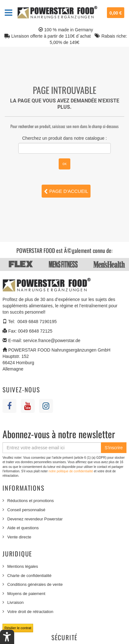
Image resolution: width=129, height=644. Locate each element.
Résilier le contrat (18, 628)
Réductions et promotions (30, 501)
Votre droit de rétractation (30, 612)
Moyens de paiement (26, 594)
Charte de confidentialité (29, 576)
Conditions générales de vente (35, 584)
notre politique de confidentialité (71, 471)
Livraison (15, 602)
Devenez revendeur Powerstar (35, 519)
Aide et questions (23, 528)
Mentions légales (23, 566)
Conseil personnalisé (26, 510)
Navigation (9, 13)
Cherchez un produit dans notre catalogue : (64, 138)
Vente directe (19, 537)
